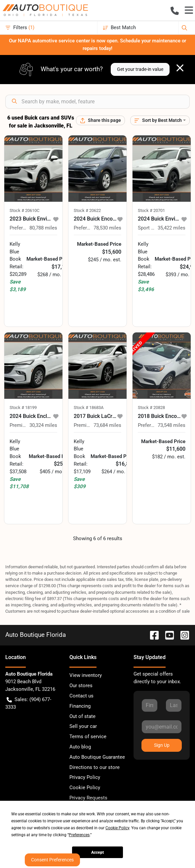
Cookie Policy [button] (117, 828)
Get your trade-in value (140, 69)
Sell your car (83, 726)
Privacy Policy (85, 777)
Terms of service (88, 737)
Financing (80, 706)
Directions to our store (95, 767)
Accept (97, 852)
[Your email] (162, 727)
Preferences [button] (79, 835)
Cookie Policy (85, 788)
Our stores (81, 686)
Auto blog (80, 747)
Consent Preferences (52, 860)
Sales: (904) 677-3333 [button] (28, 703)
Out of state (82, 716)
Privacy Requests (88, 798)
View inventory (86, 675)
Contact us (81, 696)
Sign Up (162, 745)
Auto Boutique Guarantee (97, 757)
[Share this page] (100, 120)
